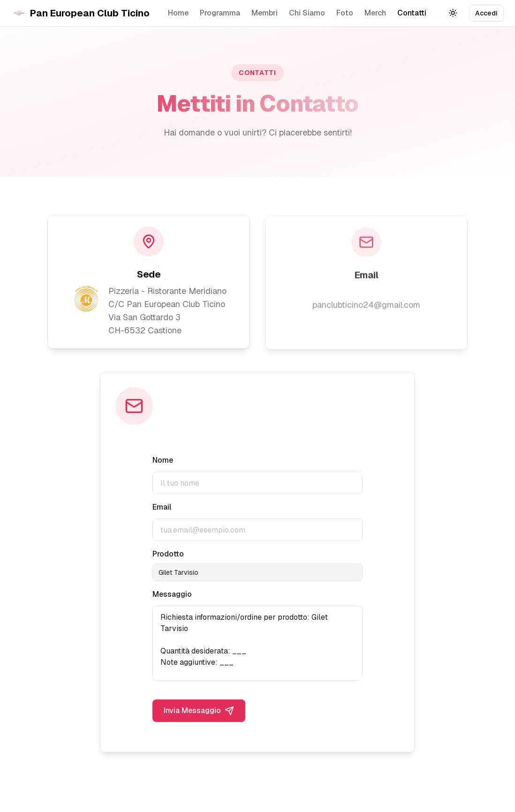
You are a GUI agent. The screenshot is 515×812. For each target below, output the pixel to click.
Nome (163, 462)
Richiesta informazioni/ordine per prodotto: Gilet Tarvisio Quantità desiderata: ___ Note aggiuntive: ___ (257, 645)
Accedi (486, 13)
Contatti (412, 13)
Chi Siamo (307, 13)
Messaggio (172, 596)
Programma (220, 13)
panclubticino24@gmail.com (366, 305)
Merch (375, 13)
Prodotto (168, 555)
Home (178, 13)
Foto (345, 13)
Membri (265, 13)
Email (162, 508)
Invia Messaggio (199, 712)
